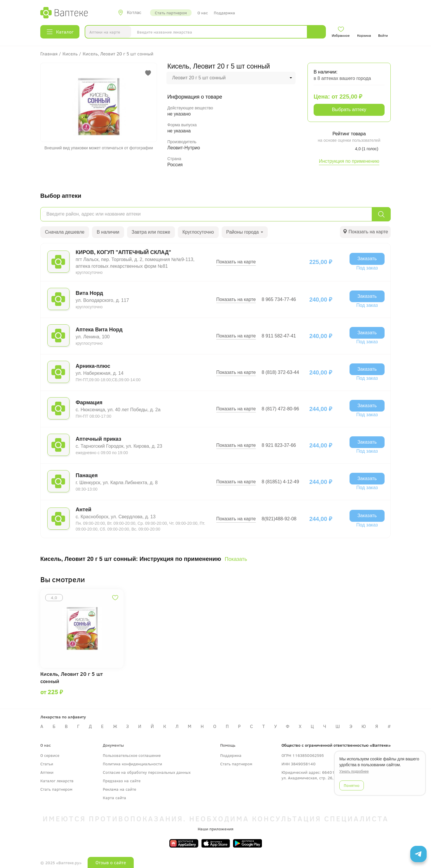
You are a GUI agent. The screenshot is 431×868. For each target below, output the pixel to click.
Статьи (47, 764)
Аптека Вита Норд (99, 330)
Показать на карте (236, 262)
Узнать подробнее (354, 771)
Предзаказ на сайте (122, 781)
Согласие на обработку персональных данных (147, 772)
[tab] (365, 232)
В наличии (108, 232)
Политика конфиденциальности (132, 764)
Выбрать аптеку (349, 110)
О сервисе (50, 755)
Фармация (89, 402)
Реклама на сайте (119, 789)
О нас (203, 13)
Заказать (367, 259)
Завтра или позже (151, 232)
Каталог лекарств (57, 781)
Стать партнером (171, 13)
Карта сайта (114, 798)
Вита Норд (89, 293)
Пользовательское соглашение (132, 755)
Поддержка (224, 13)
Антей (84, 510)
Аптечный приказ (98, 439)
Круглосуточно (198, 232)
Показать (236, 559)
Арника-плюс (93, 366)
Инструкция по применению (349, 161)
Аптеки (47, 772)
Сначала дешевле (65, 232)
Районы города (245, 232)
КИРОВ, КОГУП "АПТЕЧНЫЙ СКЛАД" (123, 252)
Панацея (87, 475)
